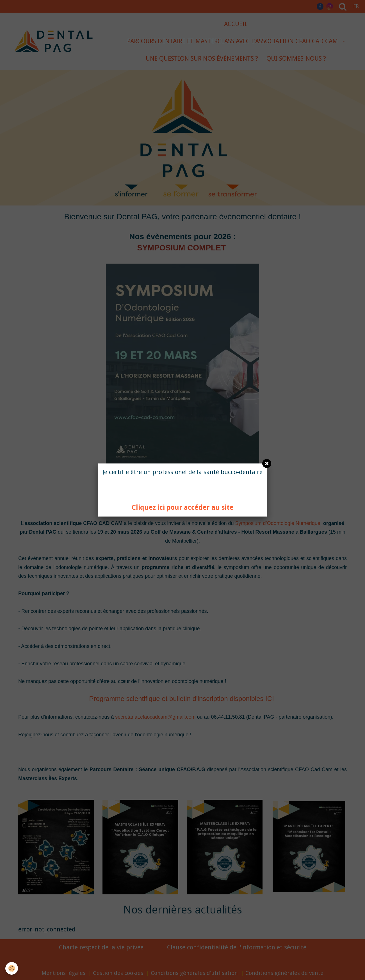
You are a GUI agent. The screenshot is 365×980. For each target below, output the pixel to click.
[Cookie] (12, 968)
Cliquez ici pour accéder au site (183, 507)
